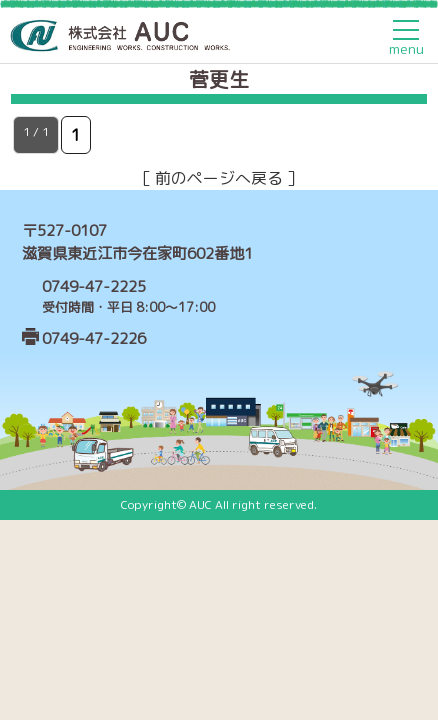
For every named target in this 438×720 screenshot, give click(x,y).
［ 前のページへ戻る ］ (219, 178)
